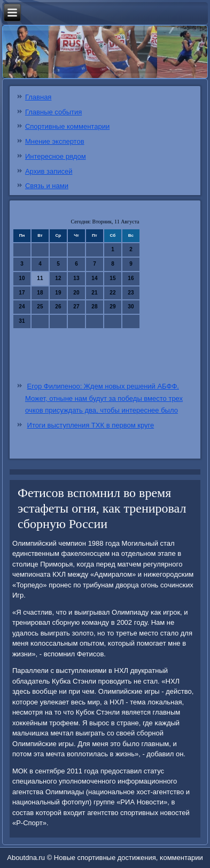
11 (40, 278)
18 (40, 293)
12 (58, 278)
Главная (38, 97)
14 (94, 278)
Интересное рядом (56, 156)
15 (112, 278)
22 (112, 293)
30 (131, 307)
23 (131, 293)
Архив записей (49, 171)
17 (22, 293)
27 (76, 307)
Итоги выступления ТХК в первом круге (91, 425)
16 (131, 278)
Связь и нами (47, 186)
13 (76, 278)
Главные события (53, 112)
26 (58, 307)
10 (22, 278)
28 (94, 307)
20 (76, 293)
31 (22, 321)
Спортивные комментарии (67, 126)
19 (58, 293)
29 (112, 307)
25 (40, 307)
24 (22, 307)
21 (94, 293)
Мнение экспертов (55, 141)
